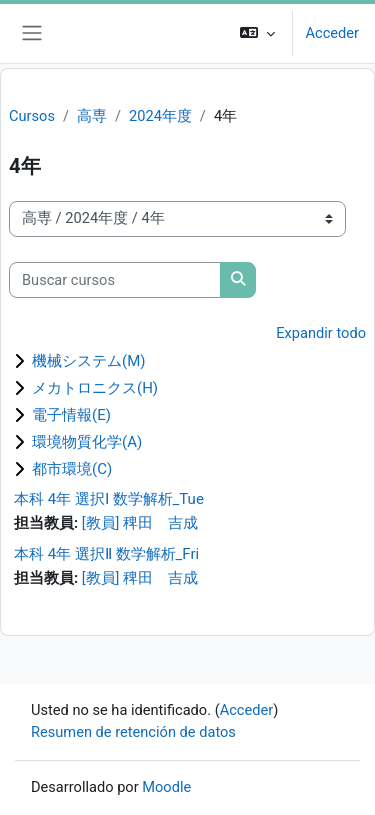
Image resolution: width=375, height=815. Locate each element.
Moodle (166, 787)
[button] (257, 33)
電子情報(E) (71, 415)
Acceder (332, 33)
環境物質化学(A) (87, 442)
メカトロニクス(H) (95, 388)
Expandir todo (321, 333)
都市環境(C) (72, 469)
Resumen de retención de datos (133, 732)
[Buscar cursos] (115, 280)
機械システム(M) (88, 361)
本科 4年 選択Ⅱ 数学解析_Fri (106, 554)
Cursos (32, 116)
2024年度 (160, 116)
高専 (92, 116)
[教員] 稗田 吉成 (140, 523)
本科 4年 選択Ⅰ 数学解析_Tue (109, 499)
